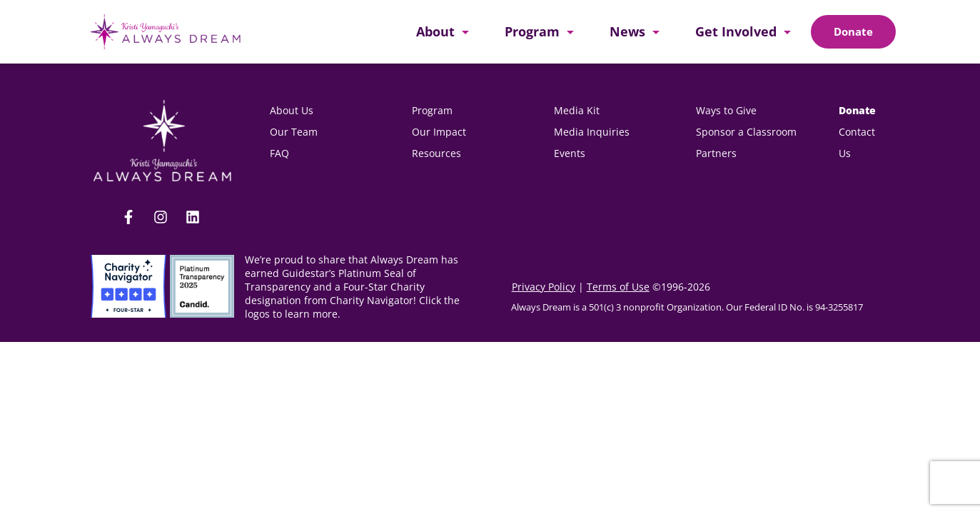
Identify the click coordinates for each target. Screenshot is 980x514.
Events (570, 153)
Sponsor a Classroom (746, 132)
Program (532, 31)
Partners (716, 153)
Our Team (294, 132)
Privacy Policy (544, 287)
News (627, 31)
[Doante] (853, 32)
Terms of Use (618, 287)
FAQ (279, 153)
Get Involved (736, 31)
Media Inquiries (592, 132)
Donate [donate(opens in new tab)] (857, 110)
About (435, 31)
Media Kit (578, 110)
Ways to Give (726, 110)
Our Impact (439, 132)
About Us (292, 110)
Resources (436, 153)
